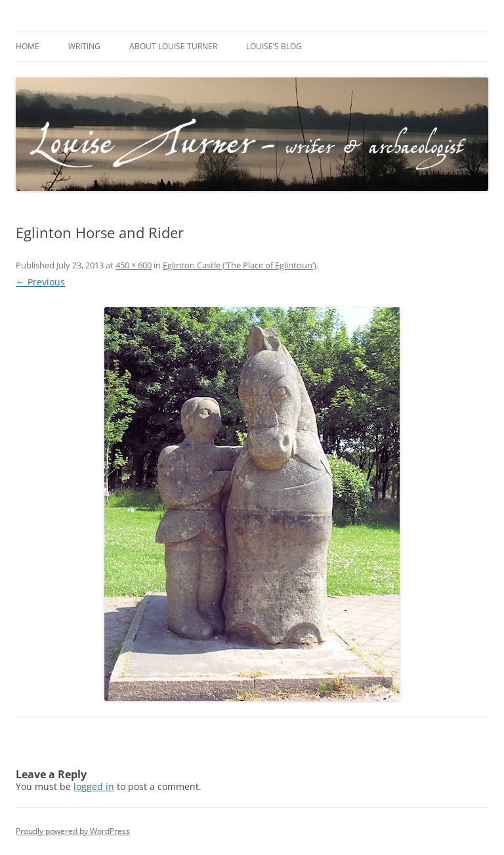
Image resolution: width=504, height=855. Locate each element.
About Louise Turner (173, 46)
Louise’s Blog (274, 46)
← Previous (40, 282)
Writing (84, 46)
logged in (94, 786)
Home (28, 46)
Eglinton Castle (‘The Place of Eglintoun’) (240, 265)
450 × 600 (134, 265)
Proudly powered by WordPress (73, 831)
